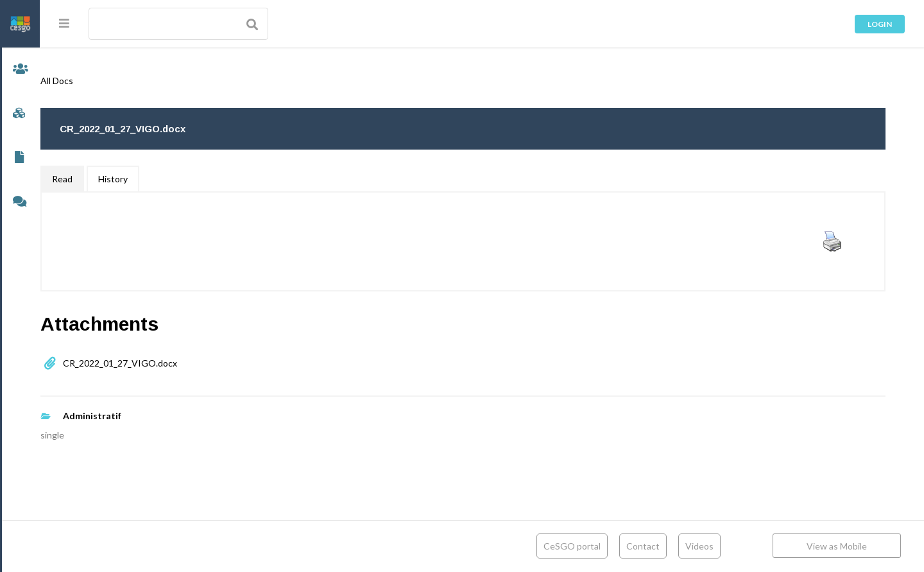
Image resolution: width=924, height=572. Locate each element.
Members (20, 70)
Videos (699, 546)
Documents (20, 158)
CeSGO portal (572, 546)
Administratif (130, 416)
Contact (643, 546)
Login (880, 24)
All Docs (95, 81)
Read (100, 179)
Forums (20, 203)
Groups (20, 114)
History (151, 179)
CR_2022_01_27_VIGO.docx (158, 363)
